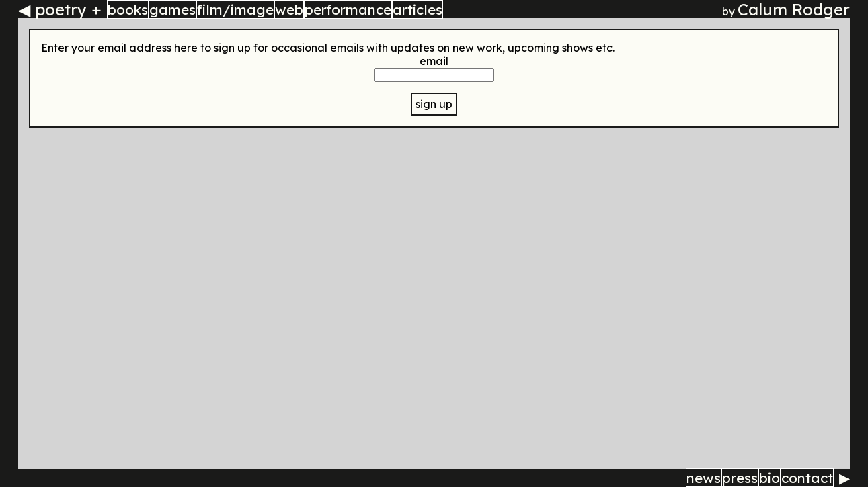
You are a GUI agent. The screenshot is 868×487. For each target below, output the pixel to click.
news (704, 478)
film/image (235, 9)
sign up (434, 104)
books (128, 9)
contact (807, 478)
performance (348, 9)
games (172, 9)
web (289, 9)
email (434, 61)
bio (770, 478)
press (740, 478)
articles (418, 9)
